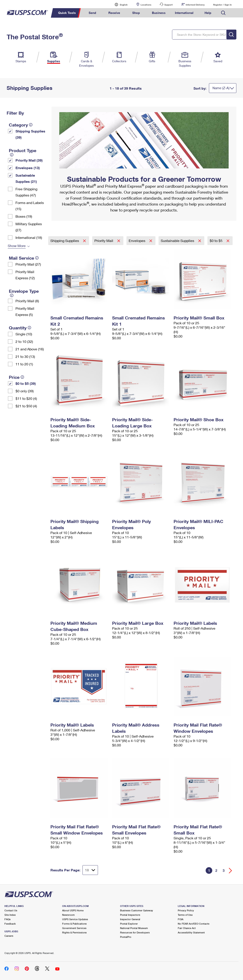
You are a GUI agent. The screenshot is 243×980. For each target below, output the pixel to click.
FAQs (8, 919)
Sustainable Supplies (178, 241)
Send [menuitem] (92, 13)
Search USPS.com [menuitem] (223, 13)
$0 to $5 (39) (26, 383)
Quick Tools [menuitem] (67, 13)
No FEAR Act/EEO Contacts (194, 924)
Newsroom (68, 915)
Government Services (74, 928)
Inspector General (130, 919)
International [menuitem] (184, 13)
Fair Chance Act (187, 928)
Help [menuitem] (208, 13)
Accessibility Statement (191, 932)
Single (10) (24, 334)
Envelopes (137, 241)
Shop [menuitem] (136, 13)
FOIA (181, 919)
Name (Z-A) (221, 88)
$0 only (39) (25, 391)
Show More (17, 246)
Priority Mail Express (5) (25, 311)
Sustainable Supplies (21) (26, 178)
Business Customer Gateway (137, 910)
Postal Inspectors (130, 915)
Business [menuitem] (159, 13)
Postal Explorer (129, 924)
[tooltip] (31, 125)
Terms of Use (185, 915)
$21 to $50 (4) (26, 406)
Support (168, 5)
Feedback (10, 924)
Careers (9, 936)
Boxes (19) (24, 216)
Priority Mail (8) (27, 301)
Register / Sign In (222, 5)
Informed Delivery (195, 5)
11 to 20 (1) (24, 364)
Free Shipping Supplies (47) (26, 192)
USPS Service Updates (75, 919)
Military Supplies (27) (29, 227)
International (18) (29, 237)
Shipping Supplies (65, 241)
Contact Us (11, 910)
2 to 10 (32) (24, 341)
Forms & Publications (74, 924)
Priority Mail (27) (28, 264)
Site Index (10, 915)
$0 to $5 (216, 241)
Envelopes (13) (28, 168)
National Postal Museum (134, 928)
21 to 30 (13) (25, 356)
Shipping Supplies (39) (30, 134)
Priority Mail (104, 241)
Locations (146, 5)
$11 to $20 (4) (26, 398)
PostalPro (126, 937)
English (119, 5)
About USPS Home (73, 910)
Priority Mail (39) (29, 160)
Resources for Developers (135, 932)
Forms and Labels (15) (30, 206)
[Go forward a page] (231, 871)
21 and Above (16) (30, 349)
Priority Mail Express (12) (25, 275)
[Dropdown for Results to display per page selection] (90, 870)
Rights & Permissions (74, 932)
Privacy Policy (186, 910)
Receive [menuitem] (114, 13)
